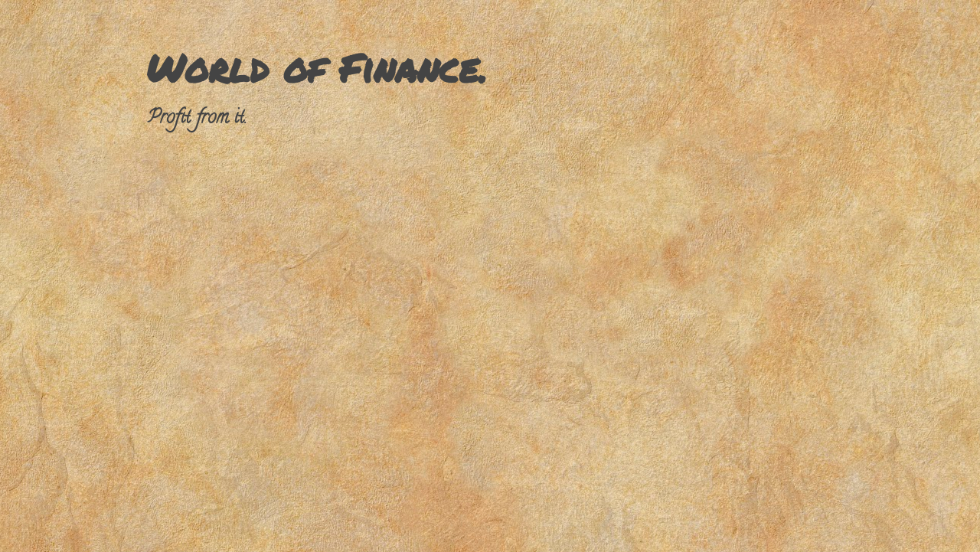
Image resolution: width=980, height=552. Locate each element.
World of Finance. (317, 68)
